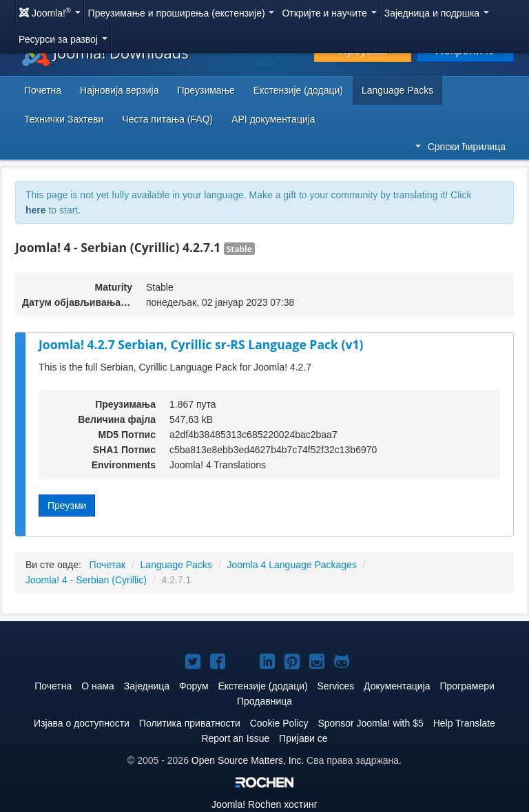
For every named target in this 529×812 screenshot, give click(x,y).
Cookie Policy (279, 723)
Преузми (67, 506)
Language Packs (397, 90)
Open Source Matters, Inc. (248, 760)
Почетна (43, 90)
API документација (273, 119)
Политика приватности (190, 723)
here (36, 210)
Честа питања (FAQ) (167, 119)
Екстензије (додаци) (298, 90)
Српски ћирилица (460, 147)
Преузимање (206, 90)
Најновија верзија (119, 90)
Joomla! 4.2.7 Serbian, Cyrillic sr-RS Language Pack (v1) (201, 344)
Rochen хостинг (264, 804)
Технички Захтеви (64, 119)
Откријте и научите (329, 13)
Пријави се (303, 738)
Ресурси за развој (63, 39)
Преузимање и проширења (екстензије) (181, 13)
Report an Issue (235, 738)
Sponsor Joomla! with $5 (370, 723)
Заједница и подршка (437, 13)
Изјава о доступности (82, 723)
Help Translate (464, 723)
